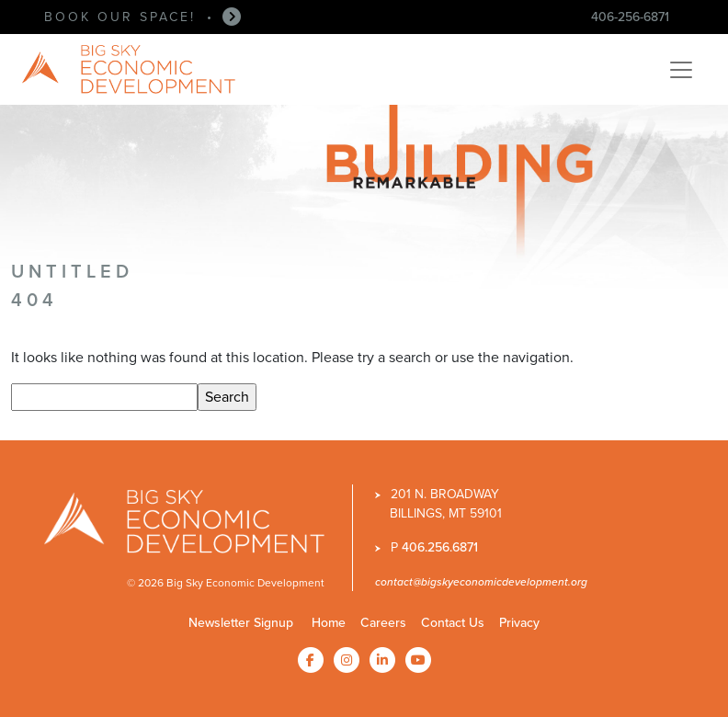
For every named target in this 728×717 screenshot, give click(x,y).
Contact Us (453, 622)
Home (329, 622)
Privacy (519, 622)
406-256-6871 (630, 17)
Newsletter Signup (241, 622)
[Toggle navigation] (681, 70)
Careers (383, 622)
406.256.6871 (440, 547)
